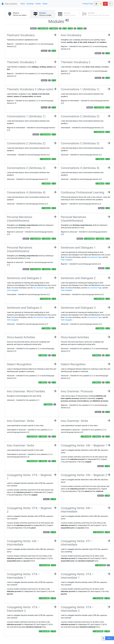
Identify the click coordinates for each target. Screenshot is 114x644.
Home (23, 4)
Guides (45, 4)
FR (110, 4)
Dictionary (30, 4)
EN (105, 4)
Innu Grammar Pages (95, 257)
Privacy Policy (88, 4)
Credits (38, 4)
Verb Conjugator (67, 260)
